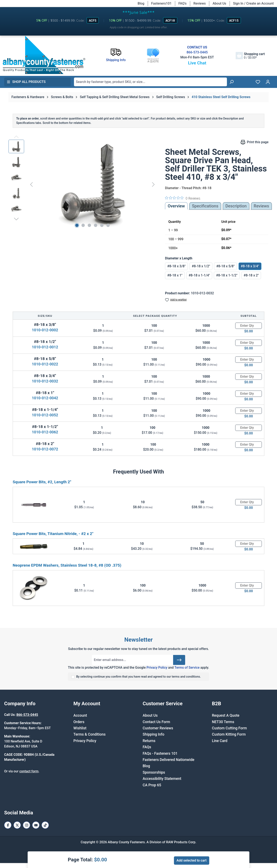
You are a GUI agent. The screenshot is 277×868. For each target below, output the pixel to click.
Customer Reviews (158, 728)
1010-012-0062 (45, 432)
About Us (219, 3)
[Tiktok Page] (45, 825)
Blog (141, 3)
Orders (79, 722)
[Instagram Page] (26, 825)
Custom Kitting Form (229, 734)
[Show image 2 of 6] (83, 225)
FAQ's (183, 3)
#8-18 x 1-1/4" (199, 275)
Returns (149, 741)
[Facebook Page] (8, 825)
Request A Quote (226, 715)
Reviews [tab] (261, 206)
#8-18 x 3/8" (176, 266)
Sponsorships (154, 772)
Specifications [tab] (205, 206)
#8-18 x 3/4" (250, 266)
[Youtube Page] (36, 825)
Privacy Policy (157, 668)
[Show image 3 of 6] (89, 225)
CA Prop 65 (152, 785)
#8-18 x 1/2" (201, 266)
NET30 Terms (223, 722)
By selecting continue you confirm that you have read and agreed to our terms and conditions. (139, 677)
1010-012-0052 (45, 415)
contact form (29, 771)
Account (80, 715)
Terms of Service (187, 668)
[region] (83, 184)
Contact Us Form (156, 722)
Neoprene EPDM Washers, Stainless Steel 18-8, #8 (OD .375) (67, 565)
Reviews (200, 3)
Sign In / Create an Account (253, 3)
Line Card (220, 741)
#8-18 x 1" (175, 275)
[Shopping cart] (250, 56)
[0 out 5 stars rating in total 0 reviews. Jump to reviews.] (183, 198)
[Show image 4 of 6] (96, 225)
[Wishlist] (258, 82)
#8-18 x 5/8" (225, 266)
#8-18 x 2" (251, 275)
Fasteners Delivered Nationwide (169, 760)
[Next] (153, 184)
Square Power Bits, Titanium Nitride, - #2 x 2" (53, 534)
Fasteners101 (161, 3)
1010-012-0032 (45, 381)
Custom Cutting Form (229, 728)
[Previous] (31, 184)
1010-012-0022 (45, 364)
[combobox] (150, 82)
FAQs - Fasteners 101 (160, 753)
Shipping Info (154, 734)
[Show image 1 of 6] (77, 225)
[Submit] (179, 660)
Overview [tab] (176, 206)
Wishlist (80, 728)
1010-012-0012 (45, 347)
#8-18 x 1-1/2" (227, 275)
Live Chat (197, 63)
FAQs (147, 747)
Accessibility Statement (162, 779)
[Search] (231, 82)
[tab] (236, 206)
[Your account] (268, 82)
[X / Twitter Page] (17, 825)
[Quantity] (249, 326)
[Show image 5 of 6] (102, 225)
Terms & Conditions (89, 734)
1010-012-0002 (45, 330)
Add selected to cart (192, 860)
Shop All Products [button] (26, 82)
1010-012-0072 (45, 449)
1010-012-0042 (45, 398)
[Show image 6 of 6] (108, 225)
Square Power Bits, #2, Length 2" (42, 482)
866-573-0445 (197, 52)
